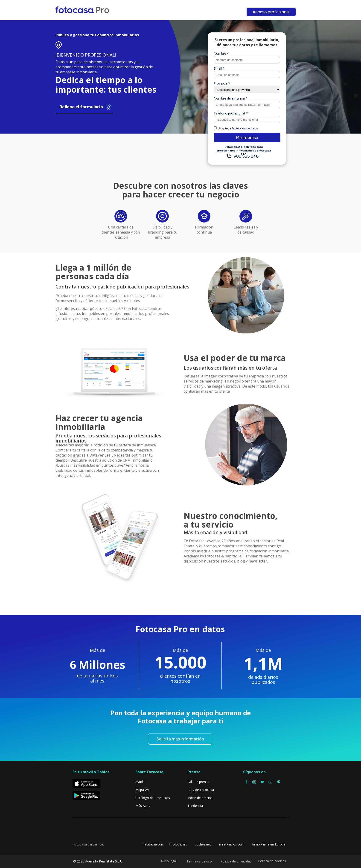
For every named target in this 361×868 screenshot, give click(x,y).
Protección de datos (245, 128)
